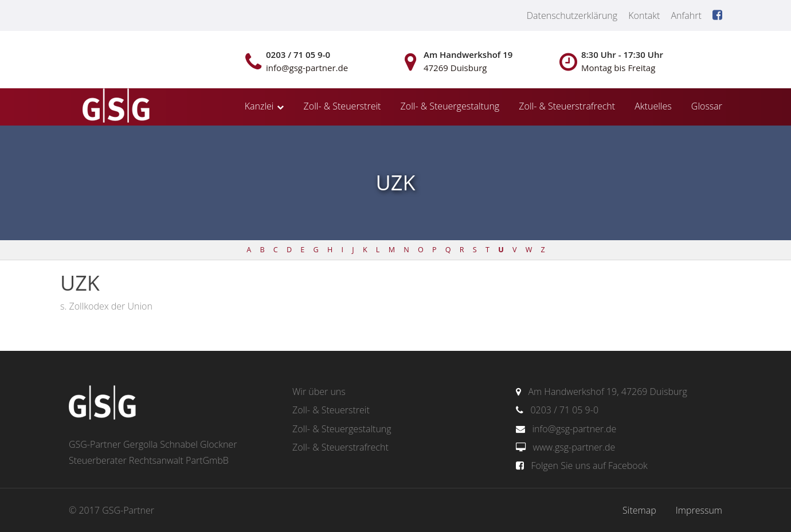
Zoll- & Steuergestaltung (450, 106)
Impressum (699, 510)
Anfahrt (686, 15)
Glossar (707, 106)
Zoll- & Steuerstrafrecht (567, 106)
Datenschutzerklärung (572, 15)
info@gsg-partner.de (574, 429)
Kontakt (644, 15)
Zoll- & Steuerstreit (342, 106)
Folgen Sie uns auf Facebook (589, 465)
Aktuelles (653, 106)
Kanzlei (259, 106)
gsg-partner (115, 107)
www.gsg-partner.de (574, 447)
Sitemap (639, 510)
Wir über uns (319, 392)
